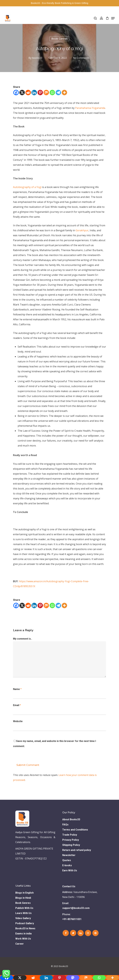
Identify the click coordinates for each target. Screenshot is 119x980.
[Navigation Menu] (113, 18)
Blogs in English (24, 893)
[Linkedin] (34, 93)
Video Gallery (23, 918)
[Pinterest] (40, 93)
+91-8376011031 (72, 919)
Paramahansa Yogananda (90, 108)
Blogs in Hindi (23, 898)
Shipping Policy (71, 845)
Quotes (67, 860)
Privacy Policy (71, 840)
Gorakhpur (82, 230)
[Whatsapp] (52, 93)
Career (20, 944)
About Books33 (71, 819)
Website (18, 721)
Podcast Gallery (25, 923)
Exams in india (23, 934)
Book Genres (59, 39)
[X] (22, 93)
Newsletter (69, 855)
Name (17, 689)
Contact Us (69, 886)
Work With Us (23, 939)
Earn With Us (70, 870)
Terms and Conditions (75, 830)
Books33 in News (25, 928)
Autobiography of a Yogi (27, 187)
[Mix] (46, 93)
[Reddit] (28, 93)
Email (17, 705)
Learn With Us (23, 913)
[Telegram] (58, 93)
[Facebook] (16, 93)
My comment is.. (23, 639)
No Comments (81, 58)
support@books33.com (76, 908)
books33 (37, 58)
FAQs (65, 825)
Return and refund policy (77, 850)
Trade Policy (70, 835)
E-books (67, 865)
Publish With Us (24, 908)
